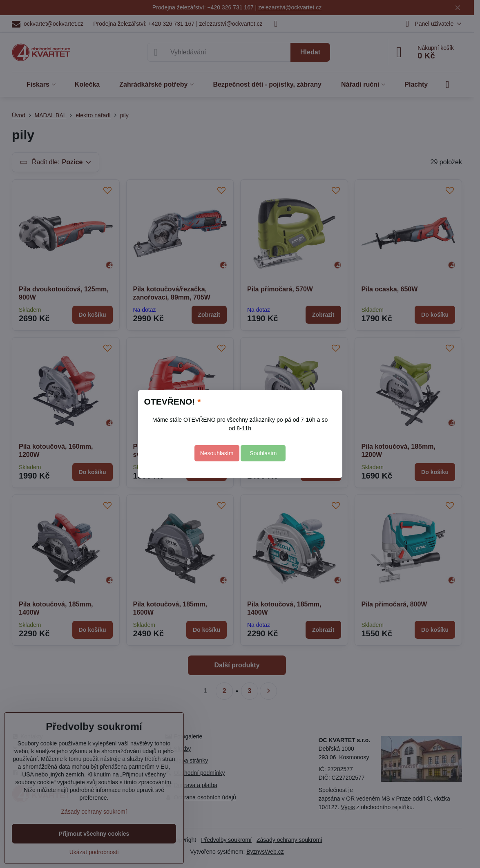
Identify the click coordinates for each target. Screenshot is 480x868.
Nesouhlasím (217, 453)
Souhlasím (263, 453)
